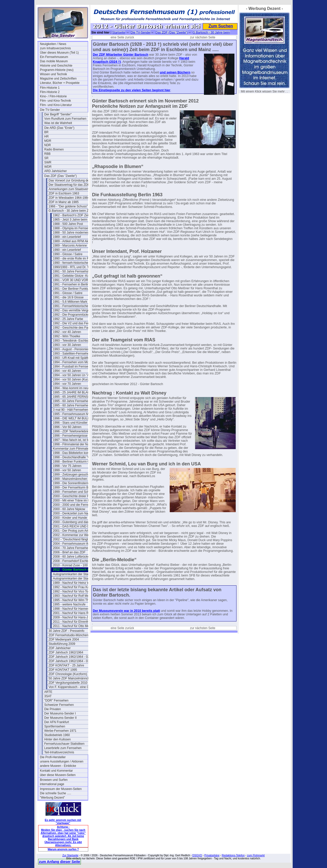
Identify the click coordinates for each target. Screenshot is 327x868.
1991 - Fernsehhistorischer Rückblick (77, 306)
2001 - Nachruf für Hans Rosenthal (76, 613)
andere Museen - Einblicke (58, 766)
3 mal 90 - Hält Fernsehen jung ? (75, 410)
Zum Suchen (221, 26)
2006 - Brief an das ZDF (69, 552)
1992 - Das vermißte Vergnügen (75, 310)
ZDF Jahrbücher (60, 648)
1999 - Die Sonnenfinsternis (72, 483)
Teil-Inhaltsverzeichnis (59, 752)
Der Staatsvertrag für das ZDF (69, 185)
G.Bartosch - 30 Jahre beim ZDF (71, 211)
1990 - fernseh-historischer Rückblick (77, 263)
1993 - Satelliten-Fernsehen (72, 354)
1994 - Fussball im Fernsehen (73, 367)
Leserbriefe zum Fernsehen (63, 748)
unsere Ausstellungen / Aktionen (62, 762)
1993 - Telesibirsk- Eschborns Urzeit (77, 341)
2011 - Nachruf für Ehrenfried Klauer (77, 622)
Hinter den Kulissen (57, 739)
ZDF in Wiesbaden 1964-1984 (69, 198)
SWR (48, 162)
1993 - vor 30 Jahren (67, 345)
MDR (48, 141)
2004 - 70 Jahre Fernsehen (71, 548)
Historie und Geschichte (56, 66)
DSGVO (197, 855)
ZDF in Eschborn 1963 (64, 193)
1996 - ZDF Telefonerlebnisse (73, 431)
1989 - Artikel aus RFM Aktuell (73, 241)
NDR (48, 145)
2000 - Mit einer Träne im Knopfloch (77, 500)
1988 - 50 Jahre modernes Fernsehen (77, 233)
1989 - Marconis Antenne (70, 246)
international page (52, 784)
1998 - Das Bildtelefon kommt (73, 453)
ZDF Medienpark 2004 (64, 639)
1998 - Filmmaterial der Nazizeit (74, 444)
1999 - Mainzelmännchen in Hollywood (77, 479)
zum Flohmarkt (256, 855)
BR (46, 132)
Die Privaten (53, 709)
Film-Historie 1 (50, 88)
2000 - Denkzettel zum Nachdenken (77, 513)
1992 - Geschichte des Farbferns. (76, 328)
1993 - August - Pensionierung (73, 349)
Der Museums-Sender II (60, 718)
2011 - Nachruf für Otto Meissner (75, 626)
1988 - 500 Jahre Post (68, 224)
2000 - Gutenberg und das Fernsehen (77, 522)
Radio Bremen (54, 149)
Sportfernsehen (55, 726)
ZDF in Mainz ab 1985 (64, 202)
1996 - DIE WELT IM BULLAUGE (75, 418)
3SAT (48, 696)
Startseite (119, 33)
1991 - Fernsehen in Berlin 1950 (75, 284)
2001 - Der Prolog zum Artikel (73, 531)
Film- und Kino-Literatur (56, 105)
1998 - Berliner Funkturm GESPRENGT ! (77, 462)
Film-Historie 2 (50, 92)
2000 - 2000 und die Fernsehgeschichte (77, 505)
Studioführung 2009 (62, 644)
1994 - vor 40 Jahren (67, 371)
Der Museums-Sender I (60, 713)
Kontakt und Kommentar (56, 771)
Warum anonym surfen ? (63, 849)
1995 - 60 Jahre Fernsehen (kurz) (76, 401)
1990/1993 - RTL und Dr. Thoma (75, 267)
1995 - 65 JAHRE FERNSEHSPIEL (77, 397)
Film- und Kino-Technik (55, 101)
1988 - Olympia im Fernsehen (73, 228)
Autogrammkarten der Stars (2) (74, 578)
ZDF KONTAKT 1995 (63, 670)
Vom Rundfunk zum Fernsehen (65, 119)
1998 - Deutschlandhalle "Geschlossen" (77, 457)
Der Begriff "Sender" (58, 114)
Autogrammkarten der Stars (72, 574)
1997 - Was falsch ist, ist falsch (74, 440)
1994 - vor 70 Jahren (67, 384)
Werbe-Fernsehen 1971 (60, 731)
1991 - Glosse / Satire (68, 293)
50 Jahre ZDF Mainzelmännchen (71, 678)
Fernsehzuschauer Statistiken (64, 744)
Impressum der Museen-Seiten (61, 789)
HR (46, 136)
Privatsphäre (212, 855)
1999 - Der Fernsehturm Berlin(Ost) (77, 488)
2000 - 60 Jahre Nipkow (69, 509)
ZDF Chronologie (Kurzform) (68, 674)
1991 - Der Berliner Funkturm (73, 289)
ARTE (48, 692)
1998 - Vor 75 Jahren (67, 466)
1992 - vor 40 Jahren (67, 332)
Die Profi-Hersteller (53, 757)
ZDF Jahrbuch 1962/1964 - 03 (69, 661)
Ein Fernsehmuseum (54, 57)
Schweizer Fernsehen (59, 705)
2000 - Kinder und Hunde (70, 518)
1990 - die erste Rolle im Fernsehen (77, 258)
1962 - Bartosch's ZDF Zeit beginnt (77, 215)
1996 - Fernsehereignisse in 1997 (76, 436)
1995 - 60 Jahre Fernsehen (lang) (76, 405)
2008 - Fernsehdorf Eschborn (73, 561)
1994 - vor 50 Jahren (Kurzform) (75, 379)
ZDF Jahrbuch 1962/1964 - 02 (69, 657)
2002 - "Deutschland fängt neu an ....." (77, 539)
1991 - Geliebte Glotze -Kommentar (77, 276)
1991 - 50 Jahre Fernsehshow (73, 271)
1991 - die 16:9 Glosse (68, 297)
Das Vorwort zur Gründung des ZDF (72, 180)
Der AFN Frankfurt (57, 722)
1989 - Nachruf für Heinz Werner (75, 583)
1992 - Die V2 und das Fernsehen (76, 323)
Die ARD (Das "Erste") (59, 128)
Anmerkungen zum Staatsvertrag (71, 189)
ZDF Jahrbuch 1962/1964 (66, 652)
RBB (47, 154)
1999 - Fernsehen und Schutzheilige (77, 492)
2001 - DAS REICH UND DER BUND (77, 526)
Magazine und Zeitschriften (58, 79)
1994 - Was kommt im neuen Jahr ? (77, 388)
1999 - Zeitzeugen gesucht (71, 475)
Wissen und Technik (54, 74)
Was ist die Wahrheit (58, 123)
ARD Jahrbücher (56, 171)
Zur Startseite (70, 855)
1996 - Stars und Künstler (70, 423)
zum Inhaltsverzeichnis (55, 48)
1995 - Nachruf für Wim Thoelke (75, 600)
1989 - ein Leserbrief (67, 237)
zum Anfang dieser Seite (60, 862)
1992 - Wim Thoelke (66, 336)
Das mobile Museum (54, 61)
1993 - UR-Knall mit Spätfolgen (74, 358)
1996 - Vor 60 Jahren (67, 427)
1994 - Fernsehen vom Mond (72, 362)
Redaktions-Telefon (233, 855)
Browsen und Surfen (54, 780)
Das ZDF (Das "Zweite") (61, 176)
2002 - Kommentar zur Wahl (72, 535)
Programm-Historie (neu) (57, 70)
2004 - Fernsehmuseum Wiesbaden (77, 544)
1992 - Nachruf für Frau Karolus (74, 587)
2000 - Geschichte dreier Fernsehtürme (77, 496)
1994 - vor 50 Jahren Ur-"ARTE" (75, 375)
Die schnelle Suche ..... (56, 793)
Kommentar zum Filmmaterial (73, 449)
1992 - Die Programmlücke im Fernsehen (77, 315)
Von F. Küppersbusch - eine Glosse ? (72, 687)
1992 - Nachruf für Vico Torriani (74, 591)
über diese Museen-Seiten (58, 775)
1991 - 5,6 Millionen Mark (70, 302)
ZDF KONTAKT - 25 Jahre (66, 665)
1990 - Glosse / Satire (68, 254)
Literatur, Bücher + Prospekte (60, 83)
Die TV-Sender (50, 110)
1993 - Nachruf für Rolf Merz (72, 596)
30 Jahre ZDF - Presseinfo (66, 631)
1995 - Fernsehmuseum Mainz (74, 414)
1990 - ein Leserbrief (67, 250)
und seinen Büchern (175, 72)
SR (46, 158)
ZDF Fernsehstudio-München (68, 635)
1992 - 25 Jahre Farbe (68, 319)
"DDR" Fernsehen (56, 701)
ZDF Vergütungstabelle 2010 (68, 683)
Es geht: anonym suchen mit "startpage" (63, 821)
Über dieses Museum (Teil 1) (59, 53)
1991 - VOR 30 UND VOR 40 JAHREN (77, 280)
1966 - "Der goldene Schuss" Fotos (72, 206)
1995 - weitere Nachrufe (69, 604)
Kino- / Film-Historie (53, 96)
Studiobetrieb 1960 (57, 735)
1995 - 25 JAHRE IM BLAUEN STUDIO (77, 392)
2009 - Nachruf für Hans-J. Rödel (75, 617)
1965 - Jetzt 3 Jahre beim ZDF (73, 220)
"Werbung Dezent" (52, 798)
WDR (48, 167)
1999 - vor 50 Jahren (67, 470)
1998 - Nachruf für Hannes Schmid (76, 609)
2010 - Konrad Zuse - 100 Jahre (75, 565)
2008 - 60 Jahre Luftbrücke (71, 557)
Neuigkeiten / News (53, 44)
